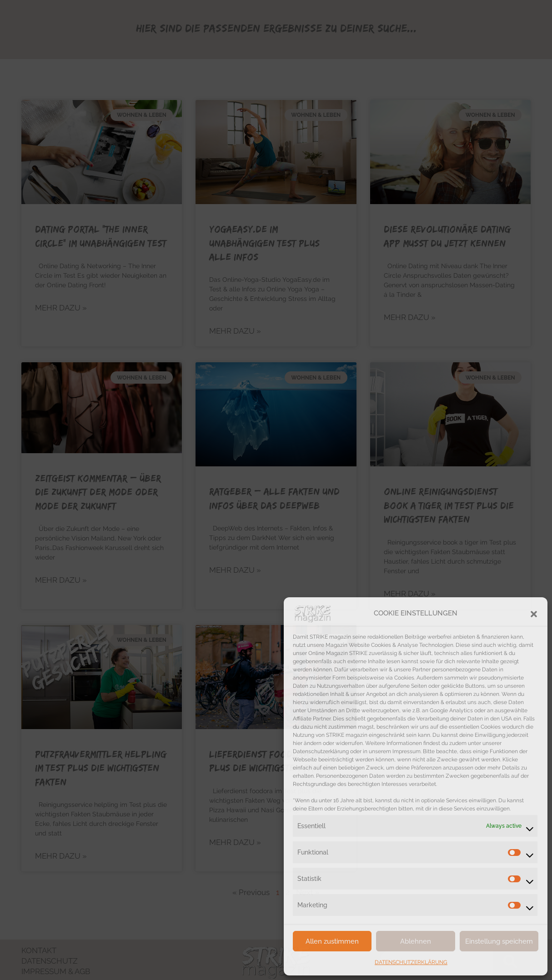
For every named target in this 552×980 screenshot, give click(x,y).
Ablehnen (416, 941)
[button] (534, 613)
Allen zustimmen (332, 941)
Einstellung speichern (499, 941)
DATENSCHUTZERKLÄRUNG (411, 962)
